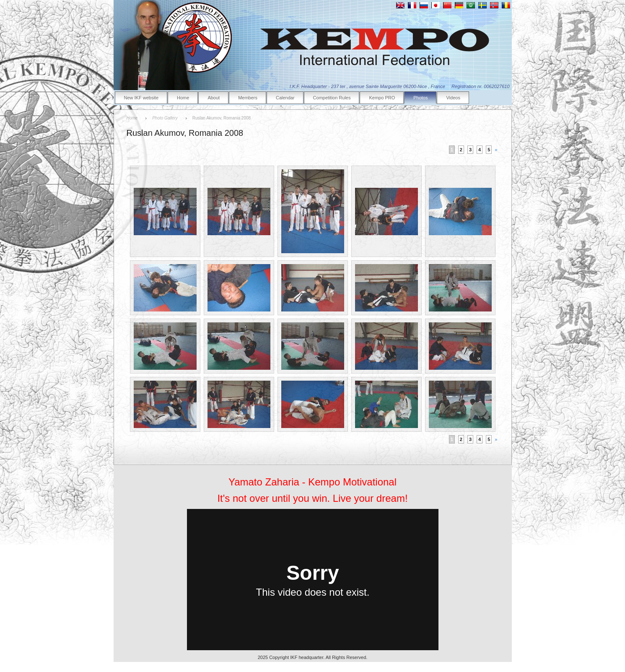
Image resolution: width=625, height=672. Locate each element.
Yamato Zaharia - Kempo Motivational (312, 482)
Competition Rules (332, 98)
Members (248, 98)
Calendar (285, 98)
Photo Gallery (165, 118)
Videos (453, 98)
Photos (420, 98)
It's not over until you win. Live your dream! (312, 498)
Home (183, 98)
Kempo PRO (382, 98)
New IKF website (141, 98)
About (214, 98)
